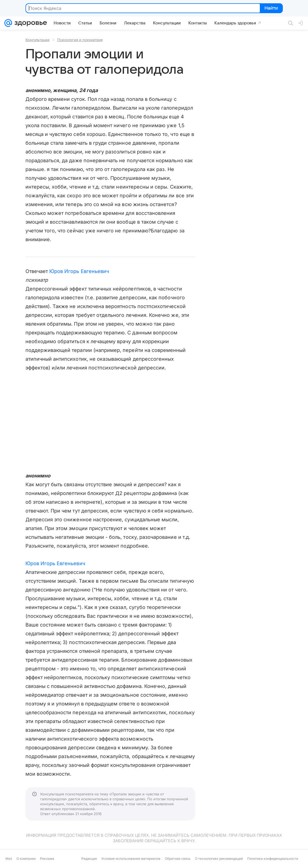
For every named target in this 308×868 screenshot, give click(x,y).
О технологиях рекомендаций (219, 859)
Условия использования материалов (131, 859)
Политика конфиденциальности (273, 859)
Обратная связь (178, 859)
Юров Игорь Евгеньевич (79, 271)
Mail (9, 859)
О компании (26, 859)
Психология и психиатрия (80, 40)
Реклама (47, 859)
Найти (271, 8)
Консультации (38, 40)
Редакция (89, 859)
